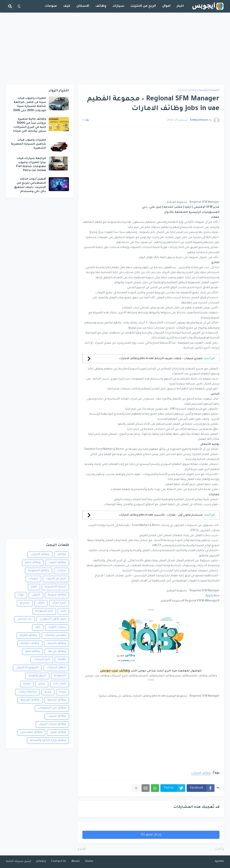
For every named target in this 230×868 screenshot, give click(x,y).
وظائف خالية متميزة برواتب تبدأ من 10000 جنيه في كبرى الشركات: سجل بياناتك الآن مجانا (30, 125)
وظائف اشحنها (57, 700)
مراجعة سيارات (27, 692)
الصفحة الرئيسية (209, 90)
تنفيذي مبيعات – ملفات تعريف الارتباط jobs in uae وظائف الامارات (161, 359)
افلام (34, 587)
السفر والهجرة (37, 676)
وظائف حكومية (30, 644)
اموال (41, 603)
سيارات (61, 571)
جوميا (27, 684)
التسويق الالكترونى (27, 668)
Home (89, 861)
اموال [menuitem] (166, 6)
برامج (42, 684)
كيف (38, 627)
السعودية (60, 676)
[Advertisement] (115, 49)
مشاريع (25, 603)
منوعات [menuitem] (51, 6)
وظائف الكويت (57, 563)
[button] (19, 6)
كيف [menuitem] (67, 6)
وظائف (62, 555)
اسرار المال (59, 603)
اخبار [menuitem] (180, 6)
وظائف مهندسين (31, 732)
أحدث (218, 849)
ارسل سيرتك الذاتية (19, 861)
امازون (36, 595)
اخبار (63, 611)
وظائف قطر (32, 652)
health (62, 660)
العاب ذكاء (60, 684)
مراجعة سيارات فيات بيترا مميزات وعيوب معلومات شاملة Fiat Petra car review (31, 165)
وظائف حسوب (57, 716)
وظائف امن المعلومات (52, 708)
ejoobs (219, 861)
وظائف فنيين (58, 732)
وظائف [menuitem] (101, 6)
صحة (63, 692)
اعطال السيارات (56, 668)
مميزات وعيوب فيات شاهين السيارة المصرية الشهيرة (29, 144)
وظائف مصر (33, 563)
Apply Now (212, 596)
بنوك (21, 595)
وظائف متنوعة (57, 595)
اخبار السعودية (44, 611)
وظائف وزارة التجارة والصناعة (48, 741)
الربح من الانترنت (56, 579)
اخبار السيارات (42, 660)
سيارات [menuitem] (118, 6)
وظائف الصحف (56, 644)
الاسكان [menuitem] (83, 6)
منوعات (33, 579)
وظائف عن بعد (57, 652)
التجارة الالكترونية (55, 587)
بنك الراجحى (24, 619)
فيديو (48, 692)
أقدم (83, 849)
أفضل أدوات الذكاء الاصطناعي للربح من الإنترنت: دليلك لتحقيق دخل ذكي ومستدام (30, 185)
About (76, 861)
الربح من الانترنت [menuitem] (143, 6)
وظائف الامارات (187, 90)
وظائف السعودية (39, 571)
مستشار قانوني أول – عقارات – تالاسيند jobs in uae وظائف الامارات (161, 515)
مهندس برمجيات (55, 635)
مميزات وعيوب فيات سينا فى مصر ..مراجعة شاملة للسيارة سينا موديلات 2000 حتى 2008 (30, 105)
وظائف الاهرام (28, 635)
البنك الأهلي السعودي (53, 619)
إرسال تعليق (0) (151, 835)
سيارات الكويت (57, 627)
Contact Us (59, 861)
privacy (41, 861)
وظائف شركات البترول (52, 724)
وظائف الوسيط (30, 700)
